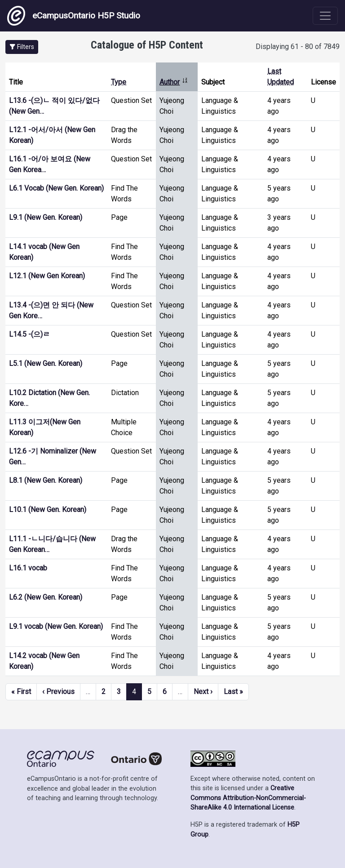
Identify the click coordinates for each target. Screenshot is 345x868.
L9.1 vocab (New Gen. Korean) (56, 626)
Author (174, 82)
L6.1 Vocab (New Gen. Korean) (56, 188)
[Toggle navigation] (325, 16)
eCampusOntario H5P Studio (74, 16)
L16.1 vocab (28, 568)
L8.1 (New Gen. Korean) (46, 480)
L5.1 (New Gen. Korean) (46, 363)
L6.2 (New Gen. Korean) (46, 597)
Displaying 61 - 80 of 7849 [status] (298, 47)
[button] (22, 47)
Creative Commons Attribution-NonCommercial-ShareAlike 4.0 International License (248, 798)
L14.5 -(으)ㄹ (29, 334)
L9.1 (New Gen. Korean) (46, 217)
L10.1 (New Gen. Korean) (48, 510)
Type (119, 82)
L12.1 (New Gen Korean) (47, 276)
